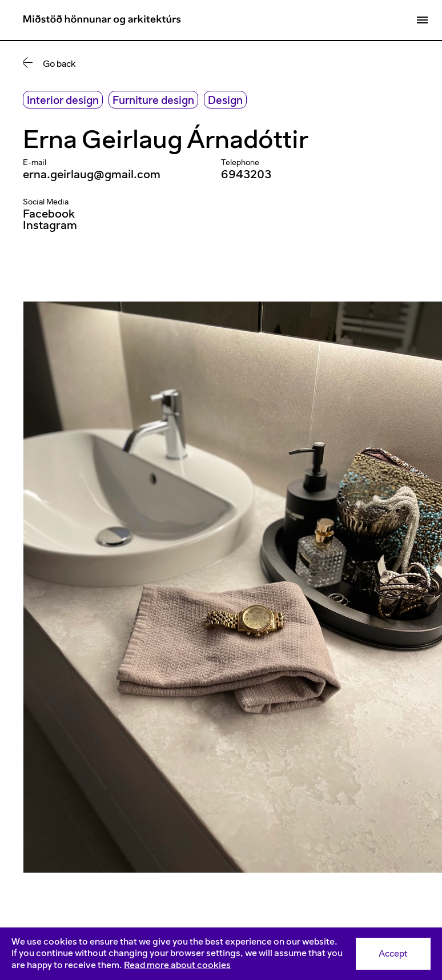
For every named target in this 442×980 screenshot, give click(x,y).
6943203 (246, 174)
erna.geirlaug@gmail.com (92, 174)
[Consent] (221, 954)
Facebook (49, 214)
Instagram (50, 225)
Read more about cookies (177, 965)
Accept (393, 953)
